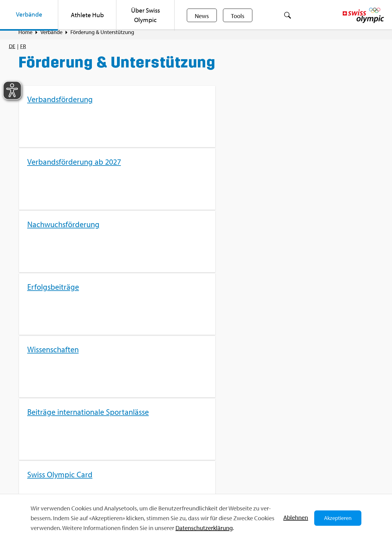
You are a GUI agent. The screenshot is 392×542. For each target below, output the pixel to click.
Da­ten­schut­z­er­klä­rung (204, 528)
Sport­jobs (125, 451)
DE (12, 46)
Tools (239, 16)
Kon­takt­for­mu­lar (50, 484)
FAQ (119, 440)
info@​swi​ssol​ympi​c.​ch (56, 473)
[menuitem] (29, 15)
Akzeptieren (338, 518)
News (202, 16)
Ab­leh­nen (296, 517)
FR (23, 46)
